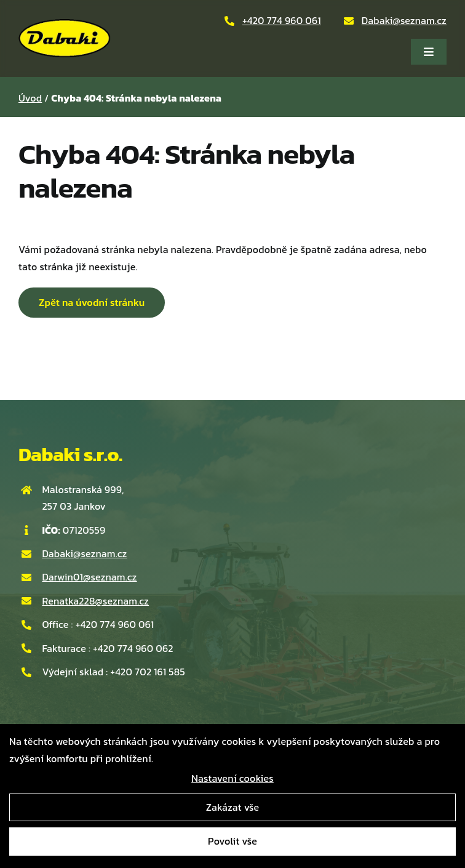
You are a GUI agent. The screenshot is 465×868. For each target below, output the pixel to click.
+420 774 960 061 (282, 20)
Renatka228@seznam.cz (95, 601)
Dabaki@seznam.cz (404, 20)
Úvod (30, 98)
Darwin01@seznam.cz (89, 577)
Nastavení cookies (232, 778)
